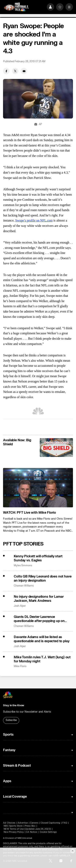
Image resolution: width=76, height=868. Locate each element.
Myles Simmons (23, 566)
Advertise (23, 823)
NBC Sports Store (13, 826)
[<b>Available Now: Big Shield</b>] (56, 448)
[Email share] (24, 71)
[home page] (16, 7)
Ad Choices (9, 823)
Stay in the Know (14, 705)
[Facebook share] (6, 71)
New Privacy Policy (14, 832)
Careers (34, 823)
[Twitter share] (15, 71)
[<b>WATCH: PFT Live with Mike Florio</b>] (38, 488)
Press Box (30, 826)
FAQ (65, 823)
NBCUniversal (25, 838)
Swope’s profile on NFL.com (34, 220)
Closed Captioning (50, 823)
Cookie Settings (48, 832)
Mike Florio (20, 666)
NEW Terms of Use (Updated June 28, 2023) (27, 829)
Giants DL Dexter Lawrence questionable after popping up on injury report (39, 619)
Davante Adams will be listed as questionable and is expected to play (42, 639)
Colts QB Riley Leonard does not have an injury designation (43, 579)
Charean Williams (24, 586)
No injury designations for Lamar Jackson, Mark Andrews (39, 599)
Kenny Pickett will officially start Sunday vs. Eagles (38, 558)
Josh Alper (20, 606)
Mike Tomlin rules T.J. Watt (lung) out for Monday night (42, 659)
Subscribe (11, 720)
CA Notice (31, 832)
